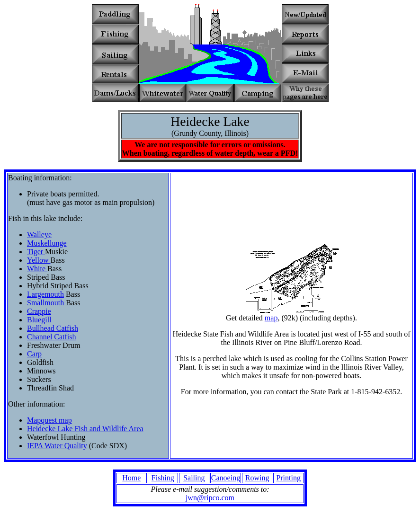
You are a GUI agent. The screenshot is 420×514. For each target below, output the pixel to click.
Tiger (36, 252)
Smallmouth (46, 303)
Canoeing (226, 478)
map (271, 318)
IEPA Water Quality (57, 446)
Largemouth (45, 294)
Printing (288, 478)
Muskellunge (47, 243)
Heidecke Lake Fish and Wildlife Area (85, 429)
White (37, 269)
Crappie (39, 311)
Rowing (257, 478)
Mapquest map (49, 420)
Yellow (39, 260)
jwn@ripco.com (210, 498)
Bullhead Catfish (53, 328)
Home (131, 478)
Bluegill (39, 320)
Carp (34, 354)
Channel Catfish (52, 337)
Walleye (39, 235)
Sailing (194, 478)
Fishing (163, 478)
